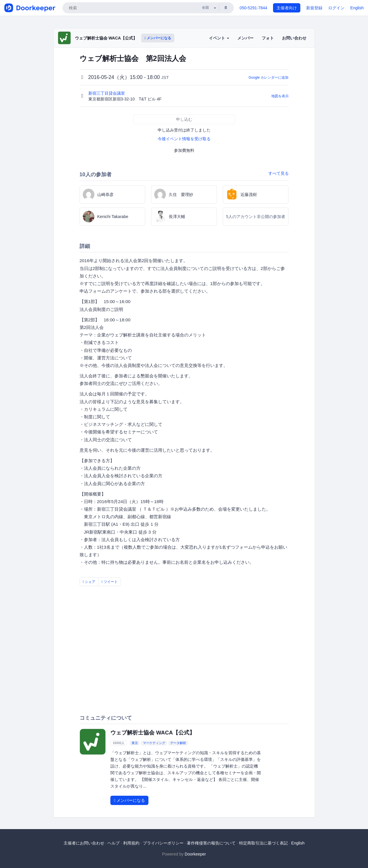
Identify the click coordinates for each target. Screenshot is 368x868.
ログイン (336, 8)
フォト (268, 38)
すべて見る (279, 173)
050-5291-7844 (253, 8)
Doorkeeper (195, 854)
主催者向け (287, 8)
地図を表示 (280, 96)
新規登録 (314, 8)
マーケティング (154, 743)
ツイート (109, 582)
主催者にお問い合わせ (84, 843)
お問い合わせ (294, 38)
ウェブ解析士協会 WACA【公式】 (106, 38)
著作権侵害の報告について (211, 843)
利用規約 (131, 843)
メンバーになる (158, 38)
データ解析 (178, 743)
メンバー (245, 38)
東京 (135, 743)
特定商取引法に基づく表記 (263, 843)
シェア (89, 582)
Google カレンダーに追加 (269, 78)
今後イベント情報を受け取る (184, 139)
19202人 (119, 743)
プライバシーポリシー (163, 843)
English (357, 8)
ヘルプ (114, 843)
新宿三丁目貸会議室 (107, 93)
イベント (219, 38)
